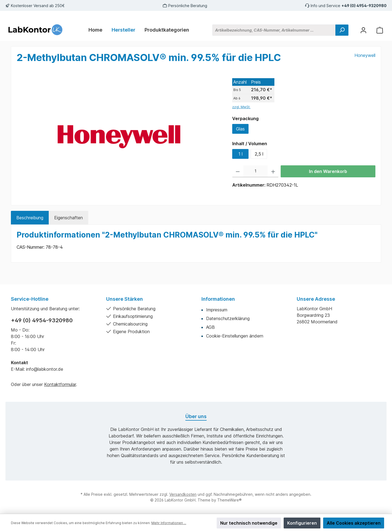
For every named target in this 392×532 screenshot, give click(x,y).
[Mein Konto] (363, 30)
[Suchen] (342, 30)
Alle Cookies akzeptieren (354, 523)
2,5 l (259, 154)
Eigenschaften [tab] (68, 218)
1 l (241, 154)
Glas (240, 129)
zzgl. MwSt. (241, 107)
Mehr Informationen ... (169, 523)
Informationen (218, 299)
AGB (210, 327)
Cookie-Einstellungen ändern (235, 336)
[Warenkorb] (380, 30)
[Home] (95, 30)
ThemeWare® (229, 500)
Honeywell (365, 55)
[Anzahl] (255, 171)
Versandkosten (183, 494)
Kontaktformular (60, 384)
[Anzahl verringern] (238, 171)
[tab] (30, 218)
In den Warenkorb (328, 171)
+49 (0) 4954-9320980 (364, 6)
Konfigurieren (302, 523)
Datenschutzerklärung (228, 318)
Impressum (217, 310)
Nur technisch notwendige (249, 523)
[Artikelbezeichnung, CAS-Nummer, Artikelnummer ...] (274, 30)
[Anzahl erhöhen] (273, 171)
